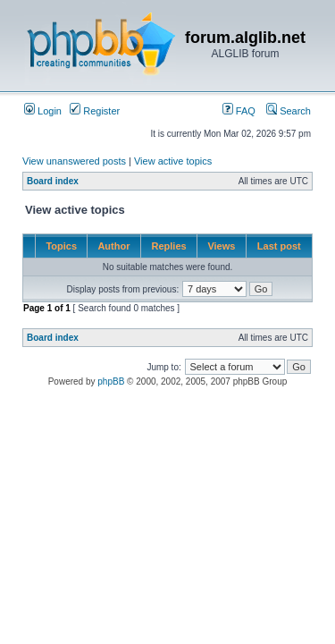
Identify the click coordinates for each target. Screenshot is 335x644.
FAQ (239, 111)
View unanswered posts (74, 161)
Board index (53, 181)
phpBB (111, 381)
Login (43, 111)
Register (95, 111)
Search (289, 111)
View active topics (173, 161)
